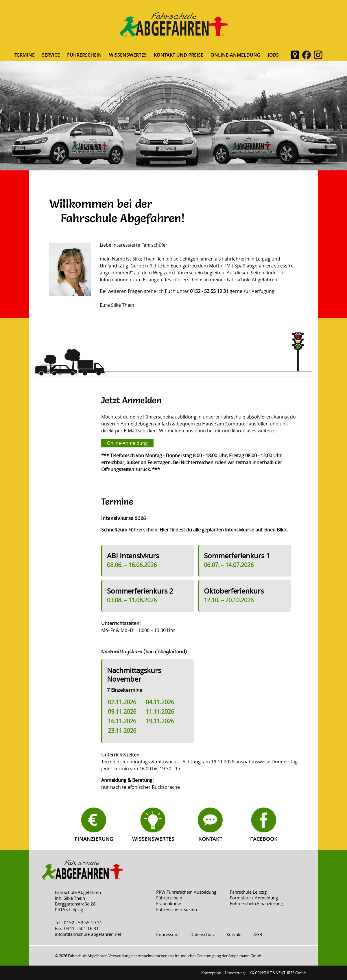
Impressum (167, 934)
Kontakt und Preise (179, 55)
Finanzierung (94, 839)
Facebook (264, 839)
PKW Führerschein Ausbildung (186, 892)
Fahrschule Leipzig (248, 892)
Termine (25, 55)
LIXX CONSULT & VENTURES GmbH (276, 973)
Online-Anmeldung (236, 55)
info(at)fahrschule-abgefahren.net (88, 934)
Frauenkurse (169, 903)
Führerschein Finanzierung (256, 903)
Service (51, 55)
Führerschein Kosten (177, 909)
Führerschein (84, 55)
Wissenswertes (128, 55)
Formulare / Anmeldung (254, 898)
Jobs (273, 55)
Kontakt (210, 839)
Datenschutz (203, 934)
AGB (258, 934)
